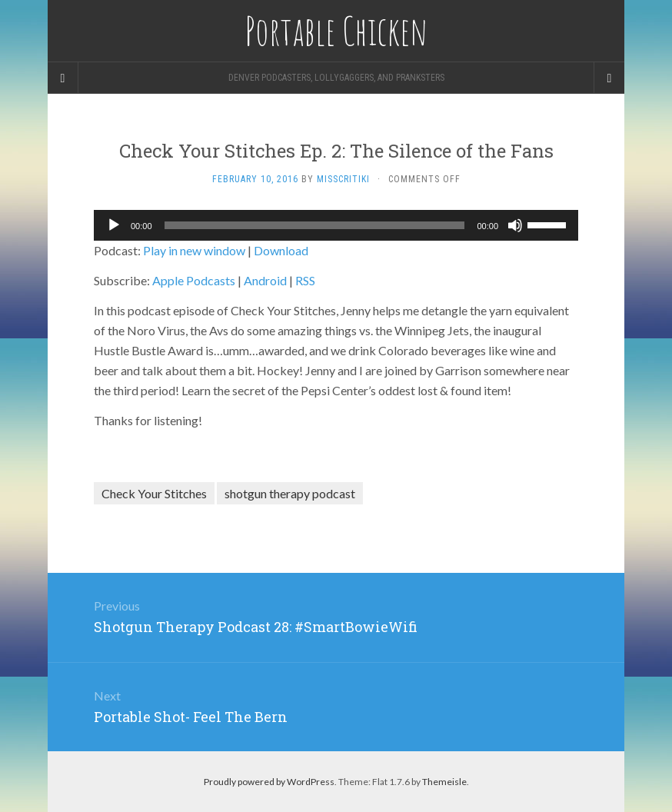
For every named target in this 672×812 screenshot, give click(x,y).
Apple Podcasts (194, 280)
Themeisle (444, 782)
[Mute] (515, 225)
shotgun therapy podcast (290, 493)
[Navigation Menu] (609, 78)
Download (281, 250)
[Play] (114, 225)
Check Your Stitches (154, 493)
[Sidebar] (63, 78)
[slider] (315, 225)
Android (265, 280)
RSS (305, 280)
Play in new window (194, 250)
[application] (336, 225)
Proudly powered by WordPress (269, 782)
